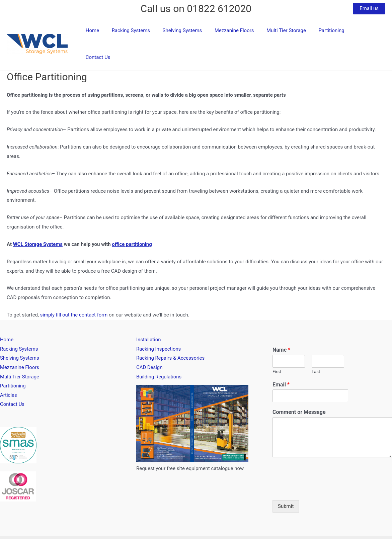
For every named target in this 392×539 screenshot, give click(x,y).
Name (281, 326)
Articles (9, 372)
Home (106, 32)
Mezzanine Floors (240, 32)
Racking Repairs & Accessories (171, 335)
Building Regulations (159, 353)
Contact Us (368, 32)
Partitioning (333, 32)
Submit (286, 483)
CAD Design (149, 344)
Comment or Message (299, 389)
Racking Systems (142, 32)
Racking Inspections (159, 326)
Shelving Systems (191, 32)
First (277, 348)
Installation (149, 316)
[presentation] (323, 466)
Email (281, 361)
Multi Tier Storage (290, 32)
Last (316, 348)
